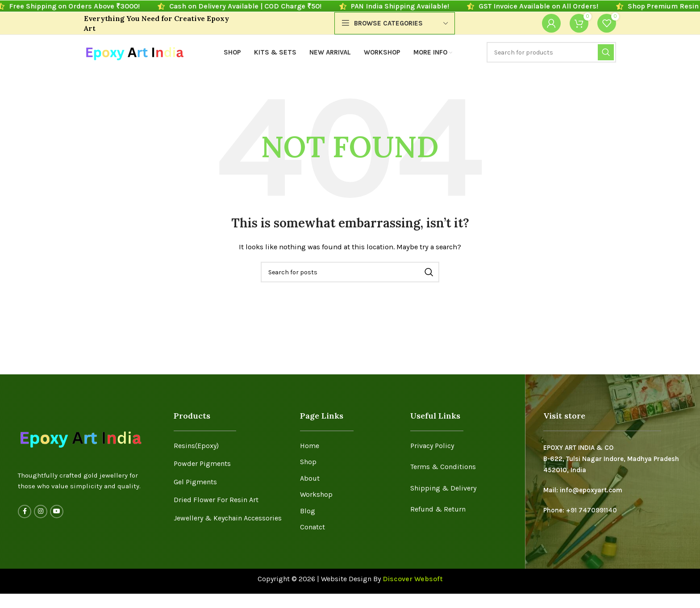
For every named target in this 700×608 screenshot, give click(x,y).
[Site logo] (134, 52)
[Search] (551, 52)
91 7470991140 (594, 510)
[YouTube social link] (57, 512)
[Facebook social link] (25, 512)
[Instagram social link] (41, 512)
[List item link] (230, 446)
